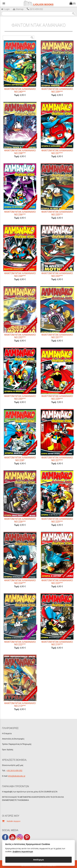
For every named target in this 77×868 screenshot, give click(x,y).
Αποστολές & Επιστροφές (13, 739)
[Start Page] (38, 3)
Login (6, 9)
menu (4, 3)
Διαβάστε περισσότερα (23, 852)
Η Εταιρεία (7, 733)
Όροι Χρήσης (8, 750)
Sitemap (18, 9)
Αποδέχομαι (39, 860)
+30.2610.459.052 (14, 771)
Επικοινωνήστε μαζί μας (13, 765)
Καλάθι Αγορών (11, 821)
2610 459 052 (35, 9)
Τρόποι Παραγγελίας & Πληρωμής (17, 744)
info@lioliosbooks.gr (17, 776)
